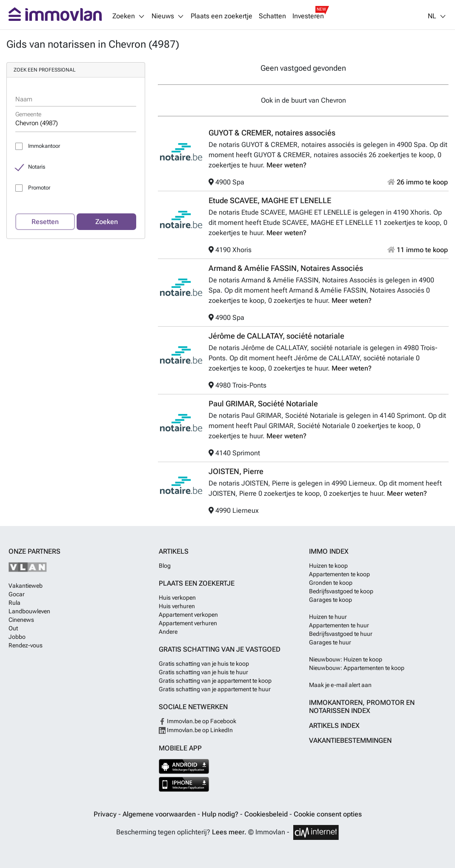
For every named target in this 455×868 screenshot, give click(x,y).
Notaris (37, 167)
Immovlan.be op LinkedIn (196, 730)
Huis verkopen (177, 598)
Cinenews (21, 620)
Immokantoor (44, 146)
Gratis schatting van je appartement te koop (215, 681)
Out (13, 628)
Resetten (45, 222)
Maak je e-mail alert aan (340, 685)
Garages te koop (331, 600)
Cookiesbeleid (267, 814)
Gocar (17, 594)
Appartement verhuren (188, 623)
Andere (168, 632)
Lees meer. (229, 832)
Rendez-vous (26, 645)
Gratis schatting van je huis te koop (204, 664)
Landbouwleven (29, 611)
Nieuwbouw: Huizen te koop (346, 659)
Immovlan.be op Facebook (197, 721)
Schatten (272, 16)
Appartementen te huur (339, 625)
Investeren (308, 16)
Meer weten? (286, 165)
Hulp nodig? (221, 814)
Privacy (106, 814)
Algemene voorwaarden (160, 814)
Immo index (329, 551)
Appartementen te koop (339, 574)
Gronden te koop (331, 583)
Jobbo (17, 637)
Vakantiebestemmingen (350, 740)
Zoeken (107, 222)
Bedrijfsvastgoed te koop (341, 591)
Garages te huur (330, 642)
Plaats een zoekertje (222, 16)
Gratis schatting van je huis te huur (203, 672)
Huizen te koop (328, 566)
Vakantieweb (26, 586)
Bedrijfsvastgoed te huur (341, 634)
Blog (165, 566)
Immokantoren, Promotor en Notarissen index (362, 707)
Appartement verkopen (188, 615)
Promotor (39, 188)
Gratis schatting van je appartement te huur (215, 689)
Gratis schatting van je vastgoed (220, 649)
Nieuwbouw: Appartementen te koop (357, 668)
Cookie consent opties (328, 814)
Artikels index (334, 726)
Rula (14, 603)
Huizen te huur (328, 617)
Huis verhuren (177, 606)
